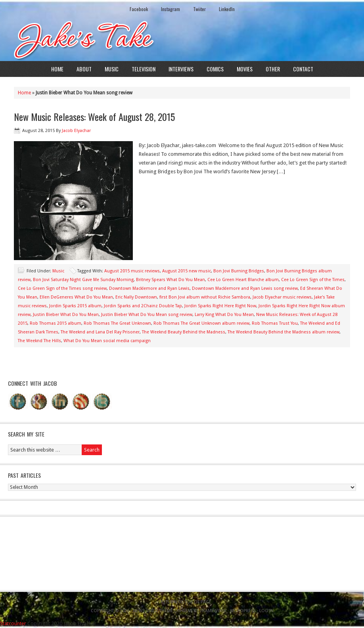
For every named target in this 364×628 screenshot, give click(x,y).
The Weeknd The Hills (39, 341)
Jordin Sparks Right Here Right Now (220, 306)
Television (144, 69)
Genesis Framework (204, 611)
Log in (266, 611)
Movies (245, 69)
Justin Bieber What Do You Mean (66, 315)
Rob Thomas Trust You (275, 323)
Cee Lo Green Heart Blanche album (243, 280)
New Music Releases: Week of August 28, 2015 (94, 117)
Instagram (171, 9)
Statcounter (13, 623)
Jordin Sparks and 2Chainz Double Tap (143, 306)
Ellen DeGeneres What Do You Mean (76, 297)
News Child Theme (153, 611)
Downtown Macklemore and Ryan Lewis (149, 288)
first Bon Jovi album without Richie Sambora (205, 297)
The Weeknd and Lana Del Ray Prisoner (100, 332)
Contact (303, 69)
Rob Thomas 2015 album (56, 323)
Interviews (181, 69)
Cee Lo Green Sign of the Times (313, 280)
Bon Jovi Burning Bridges (239, 271)
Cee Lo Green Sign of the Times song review (62, 288)
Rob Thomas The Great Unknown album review (201, 323)
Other (273, 69)
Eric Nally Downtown (136, 297)
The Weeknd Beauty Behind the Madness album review (284, 332)
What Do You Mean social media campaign (107, 341)
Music (112, 69)
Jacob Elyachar (76, 131)
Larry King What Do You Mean (224, 315)
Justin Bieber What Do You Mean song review (147, 315)
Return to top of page (186, 602)
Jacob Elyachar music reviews (282, 297)
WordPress (243, 611)
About (84, 69)
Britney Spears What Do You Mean (171, 280)
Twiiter (199, 9)
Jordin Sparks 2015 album (75, 306)
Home (57, 69)
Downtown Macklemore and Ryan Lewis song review (245, 288)
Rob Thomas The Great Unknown (117, 323)
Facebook (139, 9)
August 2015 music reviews (132, 271)
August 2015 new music (187, 271)
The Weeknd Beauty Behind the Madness (184, 332)
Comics (215, 69)
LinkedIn (227, 9)
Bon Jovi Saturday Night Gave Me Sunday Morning (83, 280)
